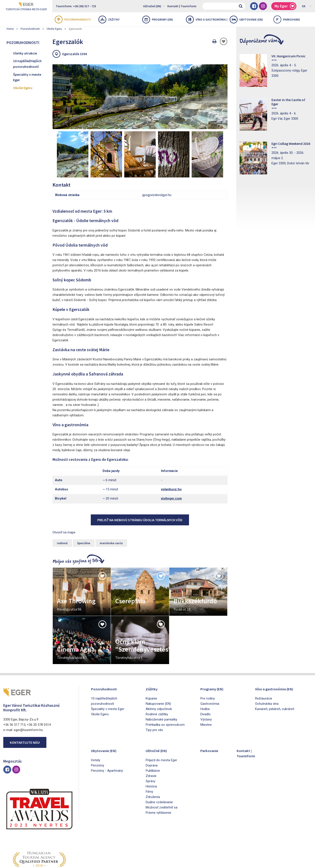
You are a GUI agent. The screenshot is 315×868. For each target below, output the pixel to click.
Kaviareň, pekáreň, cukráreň (275, 682)
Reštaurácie (264, 672)
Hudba (205, 682)
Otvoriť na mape (64, 506)
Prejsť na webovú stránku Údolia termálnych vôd (140, 493)
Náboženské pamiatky (161, 693)
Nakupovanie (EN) (158, 677)
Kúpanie (151, 672)
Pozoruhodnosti (73, 19)
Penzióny (98, 739)
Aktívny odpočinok (159, 682)
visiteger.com (171, 472)
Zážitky (109, 19)
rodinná (62, 517)
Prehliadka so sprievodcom (165, 698)
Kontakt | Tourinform (182, 6)
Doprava (152, 739)
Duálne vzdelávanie (159, 776)
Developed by (291, 863)
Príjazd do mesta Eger (161, 734)
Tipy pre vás (154, 703)
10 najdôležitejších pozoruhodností (27, 64)
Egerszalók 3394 (75, 54)
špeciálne (84, 517)
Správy (150, 755)
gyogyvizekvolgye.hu (157, 168)
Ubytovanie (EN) (246, 19)
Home (10, 29)
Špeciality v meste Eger (27, 77)
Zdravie (151, 749)
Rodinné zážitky (157, 688)
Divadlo (206, 688)
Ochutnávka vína (267, 677)
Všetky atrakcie (25, 53)
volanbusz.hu (171, 463)
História (151, 760)
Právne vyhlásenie (158, 786)
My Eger (285, 6)
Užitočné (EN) (154, 6)
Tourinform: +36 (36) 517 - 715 (76, 6)
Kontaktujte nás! (25, 716)
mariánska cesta (111, 517)
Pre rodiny (208, 672)
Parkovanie (211, 724)
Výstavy (206, 693)
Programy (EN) (158, 19)
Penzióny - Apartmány (107, 744)
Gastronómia (210, 677)
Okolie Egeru (54, 29)
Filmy (149, 765)
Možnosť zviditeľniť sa (162, 781)
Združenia (153, 770)
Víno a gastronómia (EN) (207, 19)
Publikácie (153, 744)
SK (307, 6)
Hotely (96, 734)
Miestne (206, 698)
